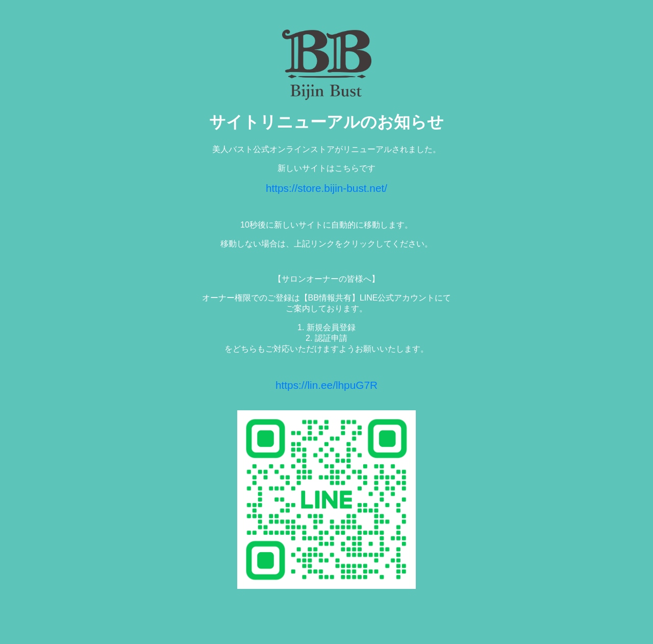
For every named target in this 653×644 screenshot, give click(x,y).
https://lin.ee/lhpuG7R (326, 385)
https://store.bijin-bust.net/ (326, 188)
